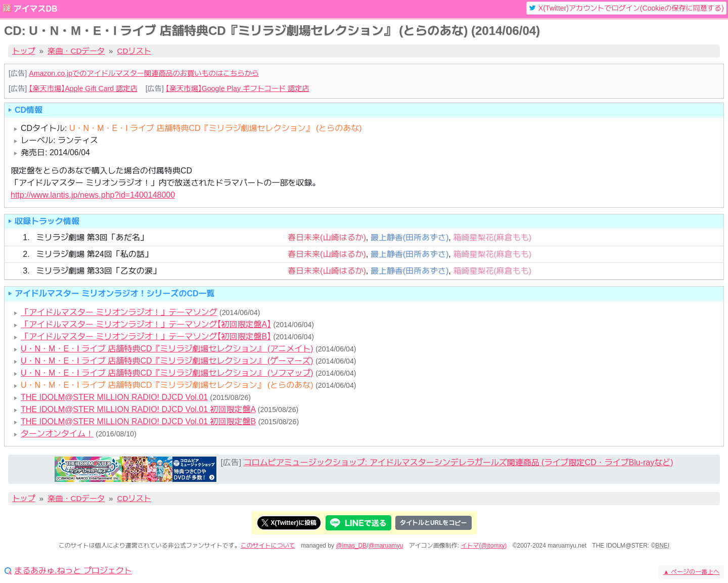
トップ (24, 51)
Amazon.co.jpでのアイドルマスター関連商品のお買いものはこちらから (144, 73)
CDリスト (134, 51)
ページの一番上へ (691, 572)
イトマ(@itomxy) (484, 546)
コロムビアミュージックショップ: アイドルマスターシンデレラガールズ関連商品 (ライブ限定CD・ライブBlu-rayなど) (459, 462)
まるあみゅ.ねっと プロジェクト (73, 571)
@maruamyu (386, 546)
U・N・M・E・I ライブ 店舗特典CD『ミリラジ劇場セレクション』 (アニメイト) (167, 349)
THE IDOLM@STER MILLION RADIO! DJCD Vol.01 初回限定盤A (138, 409)
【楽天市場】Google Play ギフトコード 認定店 (238, 88)
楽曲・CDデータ (76, 51)
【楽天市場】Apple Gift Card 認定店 (83, 88)
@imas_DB (351, 546)
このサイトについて (268, 546)
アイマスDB (35, 9)
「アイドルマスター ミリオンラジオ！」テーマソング (119, 312)
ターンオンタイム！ (57, 434)
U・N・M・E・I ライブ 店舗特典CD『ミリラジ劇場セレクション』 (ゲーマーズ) (167, 361)
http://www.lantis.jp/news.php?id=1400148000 (93, 195)
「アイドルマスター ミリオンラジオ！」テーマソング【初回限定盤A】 (146, 324)
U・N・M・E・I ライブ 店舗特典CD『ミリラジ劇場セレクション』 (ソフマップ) (167, 373)
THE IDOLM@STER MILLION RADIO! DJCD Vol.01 (114, 397)
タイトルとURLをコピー (434, 523)
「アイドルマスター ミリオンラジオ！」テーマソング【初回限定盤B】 (146, 337)
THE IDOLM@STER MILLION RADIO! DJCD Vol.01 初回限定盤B (138, 421)
